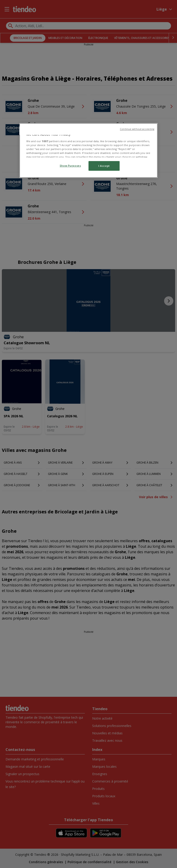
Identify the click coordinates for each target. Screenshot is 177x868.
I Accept (104, 166)
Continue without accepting (137, 129)
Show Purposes (70, 166)
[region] (88, 150)
